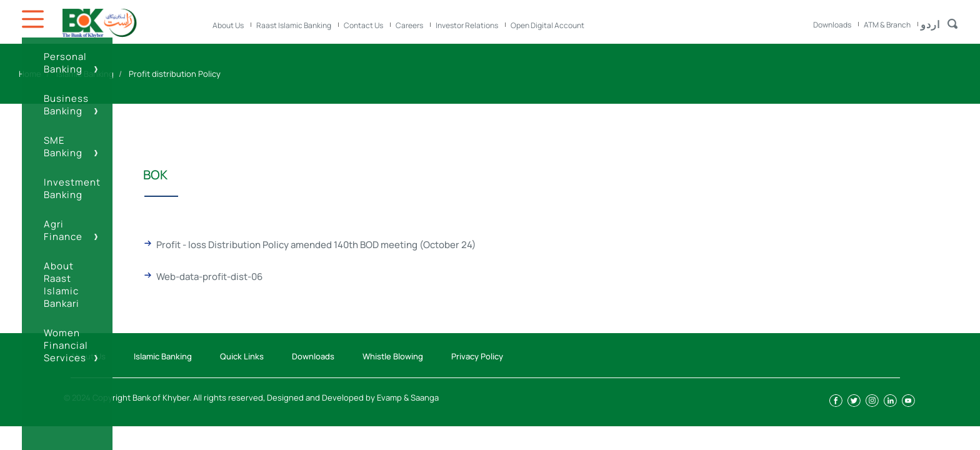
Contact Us (363, 25)
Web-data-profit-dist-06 (209, 277)
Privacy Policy (477, 356)
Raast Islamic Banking (294, 25)
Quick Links (242, 356)
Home (30, 74)
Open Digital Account (547, 25)
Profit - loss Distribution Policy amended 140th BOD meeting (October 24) (316, 245)
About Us (228, 25)
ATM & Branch (887, 25)
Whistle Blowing (393, 356)
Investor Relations (467, 25)
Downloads (832, 25)
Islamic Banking (85, 74)
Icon (34, 19)
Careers (409, 25)
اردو (930, 24)
